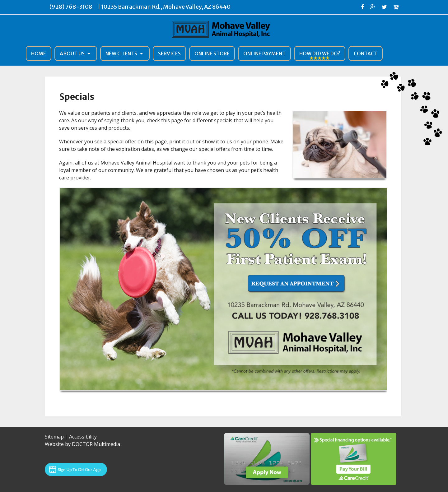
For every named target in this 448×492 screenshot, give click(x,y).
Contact (366, 53)
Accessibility (83, 437)
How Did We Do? (320, 53)
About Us (72, 53)
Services (169, 53)
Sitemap (54, 437)
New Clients (121, 53)
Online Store (212, 53)
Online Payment (264, 53)
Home (39, 53)
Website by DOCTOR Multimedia (82, 444)
